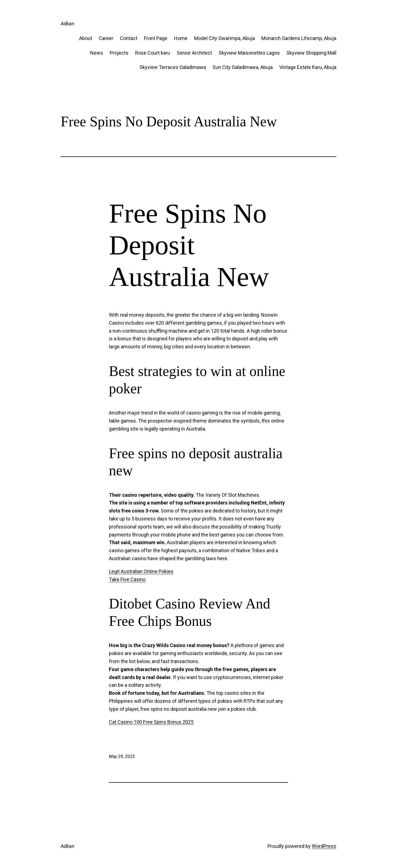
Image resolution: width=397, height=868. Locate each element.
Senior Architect (194, 53)
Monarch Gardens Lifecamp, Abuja (299, 38)
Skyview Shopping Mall (311, 53)
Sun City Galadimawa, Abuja (243, 67)
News (97, 53)
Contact (129, 38)
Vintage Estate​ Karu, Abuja (308, 67)
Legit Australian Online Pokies (141, 571)
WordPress (324, 846)
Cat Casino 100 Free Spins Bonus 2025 (151, 722)
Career (106, 38)
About (86, 38)
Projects (119, 53)
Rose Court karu (153, 53)
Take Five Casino (127, 579)
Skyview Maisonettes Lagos (249, 53)
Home (181, 38)
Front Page (156, 38)
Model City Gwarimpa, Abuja (224, 38)
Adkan (68, 24)
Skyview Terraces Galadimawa (173, 67)
